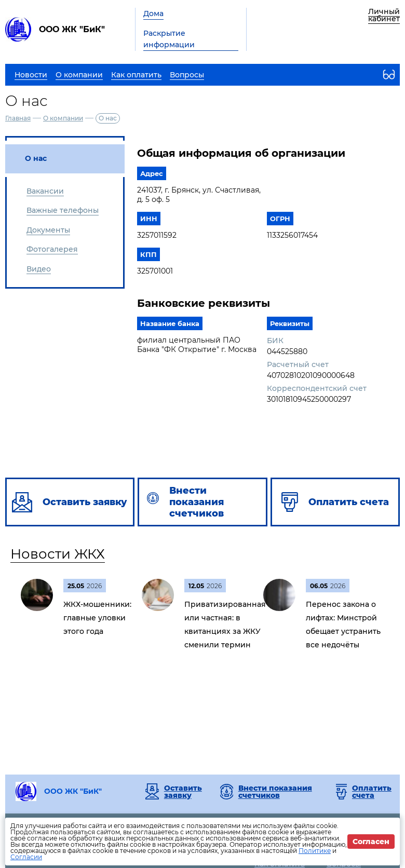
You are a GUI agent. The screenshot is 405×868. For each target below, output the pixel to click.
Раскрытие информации (169, 39)
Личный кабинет (384, 15)
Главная (18, 118)
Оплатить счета (372, 792)
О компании (63, 118)
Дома (153, 13)
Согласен (371, 842)
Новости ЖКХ (58, 554)
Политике (315, 851)
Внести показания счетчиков (275, 792)
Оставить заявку (183, 792)
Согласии (26, 857)
